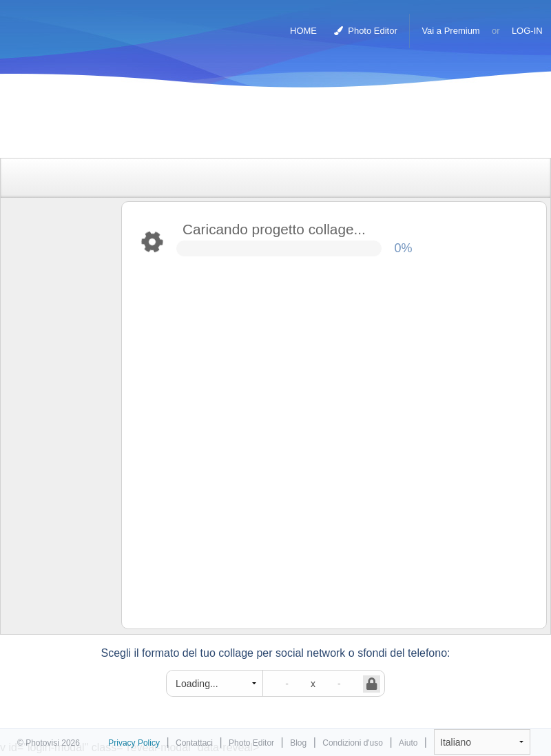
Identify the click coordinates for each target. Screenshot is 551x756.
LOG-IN (527, 31)
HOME (303, 31)
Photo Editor (366, 31)
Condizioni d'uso (353, 743)
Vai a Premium (450, 31)
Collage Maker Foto (68, 24)
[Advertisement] (261, 126)
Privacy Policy (134, 743)
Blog (298, 743)
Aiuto (408, 743)
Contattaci (194, 743)
